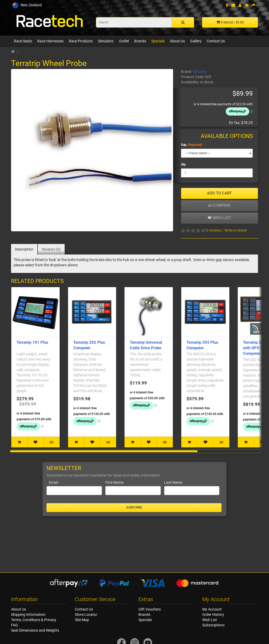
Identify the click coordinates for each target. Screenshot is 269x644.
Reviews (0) (51, 249)
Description (24, 249)
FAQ (14, 625)
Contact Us (216, 41)
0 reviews (214, 230)
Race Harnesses (50, 41)
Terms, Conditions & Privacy (34, 620)
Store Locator (86, 615)
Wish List (210, 620)
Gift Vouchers (150, 609)
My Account (212, 609)
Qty (183, 164)
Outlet (124, 41)
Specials (158, 41)
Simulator (106, 41)
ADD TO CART (219, 193)
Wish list (219, 218)
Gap (184, 145)
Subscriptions (213, 625)
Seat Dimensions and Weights (35, 630)
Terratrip (200, 72)
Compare (219, 206)
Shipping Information (28, 615)
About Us (177, 41)
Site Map (82, 620)
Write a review (236, 230)
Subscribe (134, 507)
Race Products (81, 41)
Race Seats (23, 41)
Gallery (196, 41)
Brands (140, 41)
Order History (213, 615)
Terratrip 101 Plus (32, 342)
